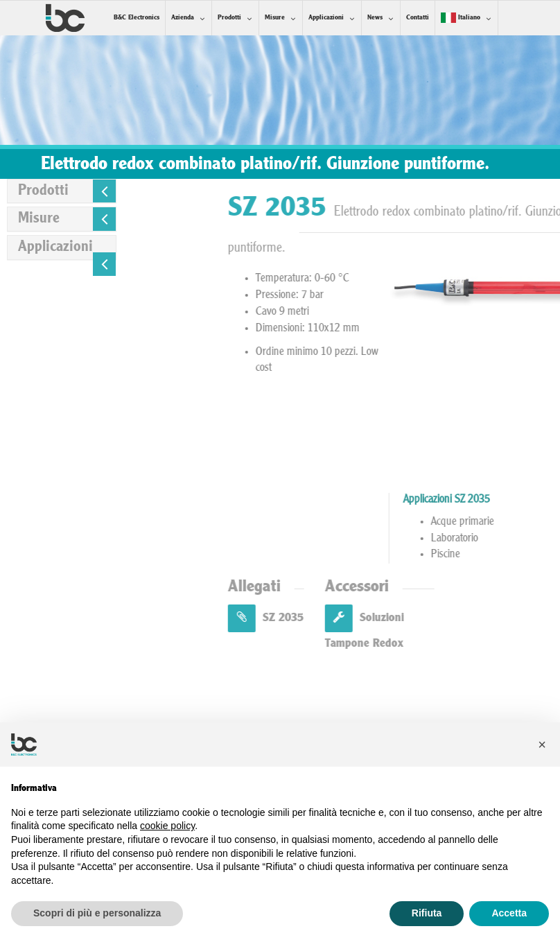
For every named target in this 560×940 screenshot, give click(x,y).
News (375, 18)
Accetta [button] (509, 913)
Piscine (535, 555)
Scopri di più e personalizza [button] (97, 913)
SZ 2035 (355, 618)
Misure (275, 18)
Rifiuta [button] (427, 913)
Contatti (418, 18)
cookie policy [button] (167, 826)
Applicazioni (326, 18)
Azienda (183, 18)
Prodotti (229, 18)
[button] (542, 745)
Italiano (461, 18)
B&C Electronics (137, 18)
